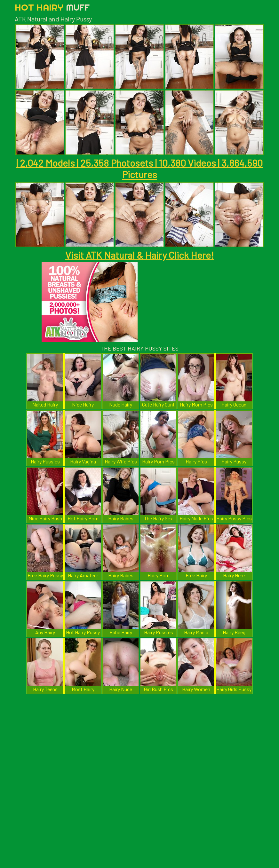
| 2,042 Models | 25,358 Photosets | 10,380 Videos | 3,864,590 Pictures (139, 169)
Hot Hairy (52, 7)
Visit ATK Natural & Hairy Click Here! (139, 255)
